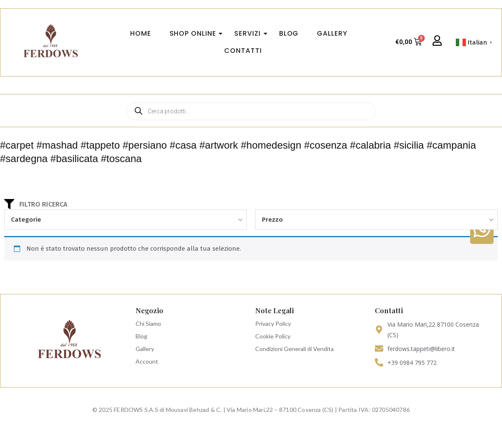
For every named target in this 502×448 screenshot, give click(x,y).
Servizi (250, 33)
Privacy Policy (273, 324)
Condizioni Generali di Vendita (294, 349)
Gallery (145, 349)
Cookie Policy (273, 336)
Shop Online (195, 33)
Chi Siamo (148, 324)
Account (147, 361)
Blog (141, 336)
